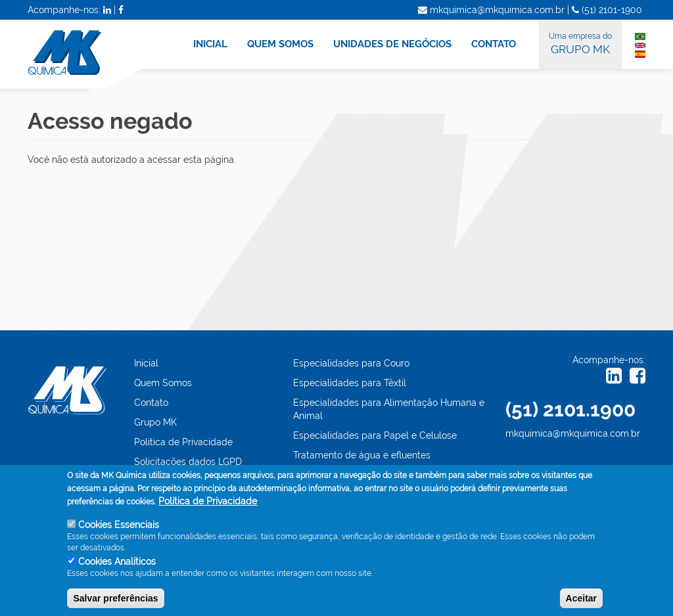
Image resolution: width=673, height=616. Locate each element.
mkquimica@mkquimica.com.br (573, 433)
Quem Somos (163, 383)
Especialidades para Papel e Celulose (375, 435)
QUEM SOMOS (280, 44)
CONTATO (494, 44)
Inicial (146, 363)
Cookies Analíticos (117, 569)
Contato (151, 403)
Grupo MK (155, 422)
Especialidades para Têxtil (350, 383)
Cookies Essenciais (119, 533)
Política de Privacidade (183, 442)
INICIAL (210, 44)
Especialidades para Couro (351, 363)
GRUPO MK (580, 43)
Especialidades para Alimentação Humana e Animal (389, 409)
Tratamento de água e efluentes (362, 455)
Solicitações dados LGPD (188, 462)
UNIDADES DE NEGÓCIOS (392, 44)
